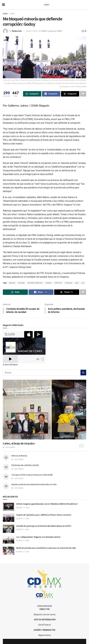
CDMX (12, 14)
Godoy (49, 283)
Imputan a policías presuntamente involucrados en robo (34, 484)
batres (12, 283)
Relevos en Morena (19, 456)
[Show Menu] (3, 5)
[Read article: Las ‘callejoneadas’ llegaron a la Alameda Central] (9, 540)
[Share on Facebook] (51, 94)
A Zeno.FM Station (10, 365)
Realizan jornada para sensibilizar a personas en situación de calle (46, 548)
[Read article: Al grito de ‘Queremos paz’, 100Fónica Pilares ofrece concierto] (9, 518)
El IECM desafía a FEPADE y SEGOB (25, 465)
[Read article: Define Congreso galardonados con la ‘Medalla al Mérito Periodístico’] (9, 507)
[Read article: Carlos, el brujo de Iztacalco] (44, 410)
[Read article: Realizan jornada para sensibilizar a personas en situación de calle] (9, 551)
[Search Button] (83, 373)
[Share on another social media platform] (83, 94)
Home (5, 14)
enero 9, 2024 (32, 31)
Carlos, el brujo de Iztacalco (19, 443)
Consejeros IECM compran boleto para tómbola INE (32, 475)
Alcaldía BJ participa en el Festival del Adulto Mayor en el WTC (44, 526)
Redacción (17, 31)
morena (69, 283)
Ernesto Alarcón (35, 283)
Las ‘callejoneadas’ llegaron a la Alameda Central (38, 537)
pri (83, 283)
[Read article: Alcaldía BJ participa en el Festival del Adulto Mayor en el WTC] (9, 529)
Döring (21, 283)
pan (77, 283)
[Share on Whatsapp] (32, 94)
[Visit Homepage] (47, 5)
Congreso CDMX (55, 31)
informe (58, 283)
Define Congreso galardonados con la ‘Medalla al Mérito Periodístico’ (47, 504)
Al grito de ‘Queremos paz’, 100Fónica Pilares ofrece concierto (44, 515)
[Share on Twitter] (70, 94)
